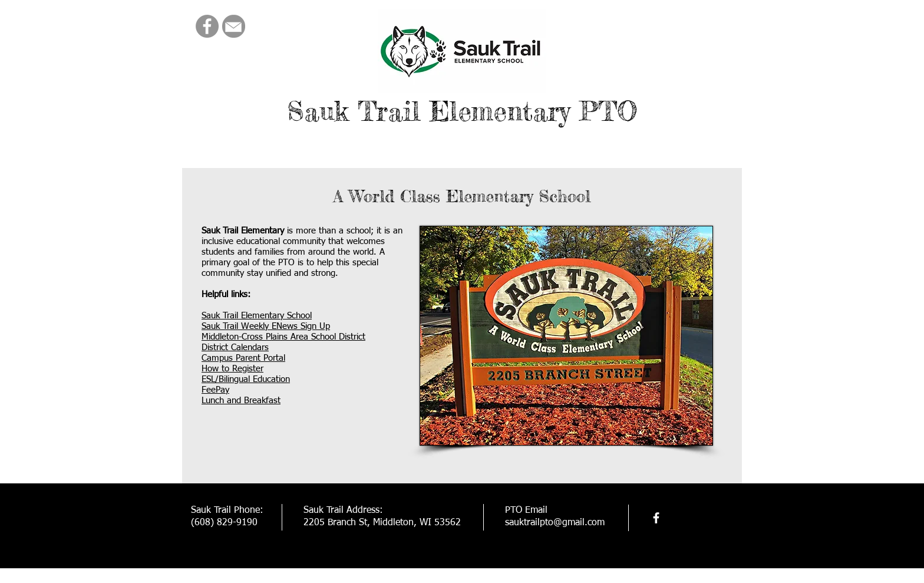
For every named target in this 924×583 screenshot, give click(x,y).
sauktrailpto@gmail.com (555, 523)
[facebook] (656, 518)
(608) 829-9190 (224, 523)
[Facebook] (207, 26)
